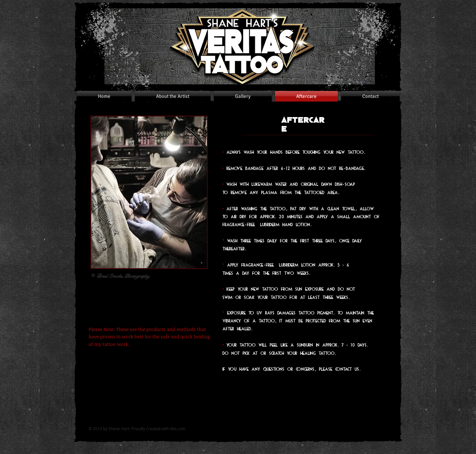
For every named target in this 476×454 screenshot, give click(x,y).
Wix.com (178, 429)
